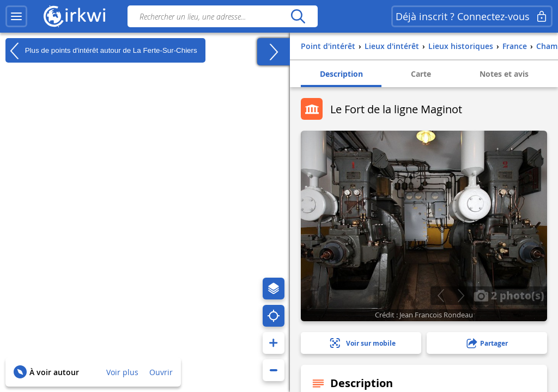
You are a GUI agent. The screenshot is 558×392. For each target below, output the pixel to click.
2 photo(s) (509, 295)
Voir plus (122, 372)
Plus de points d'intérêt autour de (101, 51)
